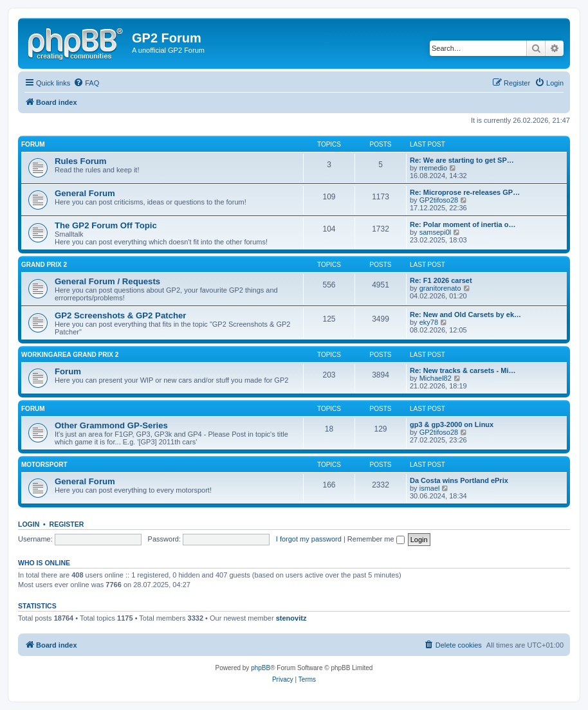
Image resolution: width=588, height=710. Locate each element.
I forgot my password (309, 539)
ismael (430, 488)
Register (67, 524)
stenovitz (291, 618)
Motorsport (44, 465)
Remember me (376, 539)
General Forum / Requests (107, 281)
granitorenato (440, 288)
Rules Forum (81, 161)
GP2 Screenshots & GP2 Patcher (121, 315)
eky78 (429, 322)
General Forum (85, 193)
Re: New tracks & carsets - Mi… (463, 370)
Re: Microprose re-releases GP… (465, 192)
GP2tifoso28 (439, 200)
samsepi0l (436, 232)
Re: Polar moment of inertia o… (463, 224)
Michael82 (436, 378)
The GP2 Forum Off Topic (106, 225)
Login (29, 524)
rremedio (433, 168)
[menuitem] (86, 83)
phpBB (261, 668)
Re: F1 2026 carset (441, 280)
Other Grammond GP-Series (111, 425)
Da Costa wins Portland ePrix (459, 480)
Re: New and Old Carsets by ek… (465, 314)
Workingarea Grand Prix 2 (70, 355)
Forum (33, 144)
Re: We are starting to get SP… (462, 160)
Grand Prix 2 (44, 265)
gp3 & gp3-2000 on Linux (452, 424)
